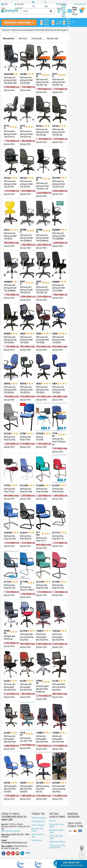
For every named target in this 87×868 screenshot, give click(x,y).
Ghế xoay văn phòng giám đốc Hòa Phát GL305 (10, 739)
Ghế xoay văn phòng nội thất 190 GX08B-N (26, 238)
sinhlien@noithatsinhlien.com (14, 843)
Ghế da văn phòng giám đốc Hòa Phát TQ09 (58, 739)
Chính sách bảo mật (38, 836)
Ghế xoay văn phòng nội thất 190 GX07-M (42, 290)
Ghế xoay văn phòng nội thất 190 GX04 (26, 340)
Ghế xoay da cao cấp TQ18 (26, 739)
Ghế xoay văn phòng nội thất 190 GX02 (42, 390)
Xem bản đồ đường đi (11, 831)
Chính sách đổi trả (57, 842)
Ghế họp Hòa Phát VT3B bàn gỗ (59, 442)
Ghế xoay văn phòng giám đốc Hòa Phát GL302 (10, 687)
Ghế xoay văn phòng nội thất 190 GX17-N (59, 82)
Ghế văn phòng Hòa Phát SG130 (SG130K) (43, 789)
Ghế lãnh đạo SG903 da (10, 638)
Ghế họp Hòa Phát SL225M (42, 490)
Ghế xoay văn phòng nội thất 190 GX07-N (26, 290)
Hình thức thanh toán (56, 831)
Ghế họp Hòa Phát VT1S (42, 539)
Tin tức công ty (38, 825)
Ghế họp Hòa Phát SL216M (26, 490)
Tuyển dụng (36, 840)
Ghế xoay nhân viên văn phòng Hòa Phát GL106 (59, 687)
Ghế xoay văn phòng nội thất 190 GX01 (59, 390)
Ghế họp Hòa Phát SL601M (10, 537)
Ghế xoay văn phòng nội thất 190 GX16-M (26, 134)
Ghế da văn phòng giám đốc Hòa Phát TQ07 (58, 637)
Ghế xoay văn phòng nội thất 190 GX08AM (10, 288)
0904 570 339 (64, 7)
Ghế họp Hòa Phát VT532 (9, 490)
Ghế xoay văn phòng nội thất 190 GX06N (10, 340)
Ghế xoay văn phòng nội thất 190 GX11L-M (42, 186)
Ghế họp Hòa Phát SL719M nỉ (27, 588)
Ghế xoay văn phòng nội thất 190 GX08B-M (42, 238)
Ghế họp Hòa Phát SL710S (58, 587)
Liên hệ (53, 821)
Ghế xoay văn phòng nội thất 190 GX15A (42, 132)
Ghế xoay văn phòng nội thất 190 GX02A (10, 390)
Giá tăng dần (35, 38)
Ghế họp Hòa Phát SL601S (26, 537)
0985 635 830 (64, 14)
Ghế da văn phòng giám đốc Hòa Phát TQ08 (42, 739)
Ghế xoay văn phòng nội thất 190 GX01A (26, 390)
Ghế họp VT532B (40, 438)
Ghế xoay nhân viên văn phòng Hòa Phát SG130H (59, 789)
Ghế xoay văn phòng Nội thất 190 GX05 (43, 340)
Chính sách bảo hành (56, 837)
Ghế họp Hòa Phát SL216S (10, 438)
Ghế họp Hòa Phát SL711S (58, 537)
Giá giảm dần (51, 38)
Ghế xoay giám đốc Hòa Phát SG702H (10, 789)
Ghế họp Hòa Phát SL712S (10, 587)
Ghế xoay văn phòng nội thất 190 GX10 (10, 236)
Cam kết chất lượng (37, 830)
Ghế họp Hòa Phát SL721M (42, 587)
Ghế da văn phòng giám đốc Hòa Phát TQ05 (42, 637)
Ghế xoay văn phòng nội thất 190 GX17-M (42, 82)
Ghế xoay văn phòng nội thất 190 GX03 (59, 340)
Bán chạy (21, 38)
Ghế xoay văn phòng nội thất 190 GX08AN (59, 236)
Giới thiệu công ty (39, 818)
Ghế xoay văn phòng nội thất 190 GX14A (59, 132)
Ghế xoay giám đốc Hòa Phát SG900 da (43, 689)
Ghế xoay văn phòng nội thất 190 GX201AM (10, 80)
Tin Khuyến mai (38, 821)
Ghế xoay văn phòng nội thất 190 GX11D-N (59, 184)
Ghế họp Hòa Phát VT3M (26, 438)
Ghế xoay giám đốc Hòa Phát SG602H (26, 789)
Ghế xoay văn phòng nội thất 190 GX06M (59, 288)
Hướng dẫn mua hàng (56, 825)
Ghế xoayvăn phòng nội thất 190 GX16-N (10, 134)
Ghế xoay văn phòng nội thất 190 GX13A (10, 184)
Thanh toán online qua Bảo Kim (57, 846)
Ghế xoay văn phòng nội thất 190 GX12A (26, 184)
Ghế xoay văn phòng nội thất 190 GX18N (26, 80)
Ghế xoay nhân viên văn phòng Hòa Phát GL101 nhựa (27, 637)
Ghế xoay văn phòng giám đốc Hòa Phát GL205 (26, 687)
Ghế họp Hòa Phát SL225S (58, 490)
